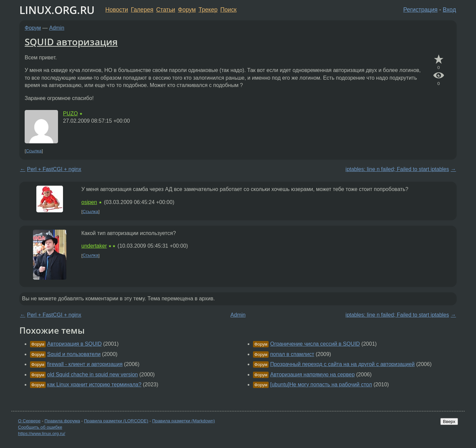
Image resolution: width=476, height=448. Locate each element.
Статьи (165, 10)
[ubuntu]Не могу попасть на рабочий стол (321, 384)
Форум (187, 10)
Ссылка (34, 151)
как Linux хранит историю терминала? (94, 384)
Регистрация (420, 10)
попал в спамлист (292, 354)
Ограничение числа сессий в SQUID (315, 344)
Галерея (142, 10)
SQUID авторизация (71, 42)
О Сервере (29, 421)
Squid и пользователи (74, 354)
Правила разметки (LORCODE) (116, 421)
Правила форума (62, 421)
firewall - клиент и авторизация (85, 364)
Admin (57, 28)
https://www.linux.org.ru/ (41, 433)
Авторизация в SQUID (74, 344)
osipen (89, 202)
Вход (449, 10)
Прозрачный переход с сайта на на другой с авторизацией (342, 364)
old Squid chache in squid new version (92, 374)
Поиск (228, 10)
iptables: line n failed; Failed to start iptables (397, 169)
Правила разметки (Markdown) (183, 421)
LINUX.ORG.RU (57, 10)
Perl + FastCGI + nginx (54, 169)
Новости (117, 10)
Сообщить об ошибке (40, 427)
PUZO (70, 113)
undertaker (94, 246)
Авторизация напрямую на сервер (312, 374)
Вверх (449, 421)
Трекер (208, 10)
